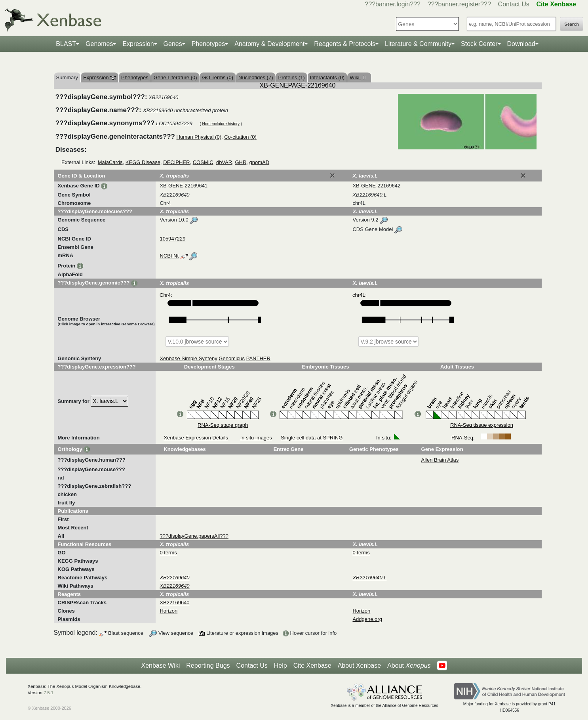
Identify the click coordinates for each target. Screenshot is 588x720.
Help (281, 666)
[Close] (332, 176)
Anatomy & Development (269, 44)
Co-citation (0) (240, 137)
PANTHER (258, 358)
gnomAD (260, 162)
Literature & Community (418, 44)
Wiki (355, 77)
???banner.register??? (459, 4)
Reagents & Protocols (345, 44)
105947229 (172, 239)
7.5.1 (49, 693)
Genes (173, 44)
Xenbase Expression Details (196, 438)
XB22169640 (174, 603)
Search (572, 24)
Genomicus (232, 358)
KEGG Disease (143, 162)
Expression (138, 44)
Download (521, 44)
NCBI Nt (169, 256)
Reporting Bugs (208, 666)
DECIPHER (176, 162)
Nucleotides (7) (256, 77)
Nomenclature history (221, 124)
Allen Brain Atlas (440, 460)
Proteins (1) (292, 77)
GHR (241, 162)
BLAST (66, 44)
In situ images (256, 438)
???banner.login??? (393, 4)
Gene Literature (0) (175, 77)
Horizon (168, 611)
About (409, 666)
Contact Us (514, 4)
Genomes (99, 44)
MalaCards (110, 162)
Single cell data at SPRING (312, 438)
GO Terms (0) (218, 77)
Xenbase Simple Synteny (188, 358)
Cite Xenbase (312, 666)
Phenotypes (208, 44)
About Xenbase (359, 666)
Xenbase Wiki (160, 666)
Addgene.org (367, 619)
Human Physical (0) (199, 137)
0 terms (168, 553)
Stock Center (479, 44)
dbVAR (224, 162)
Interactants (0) (327, 77)
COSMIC (203, 162)
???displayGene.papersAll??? (194, 536)
